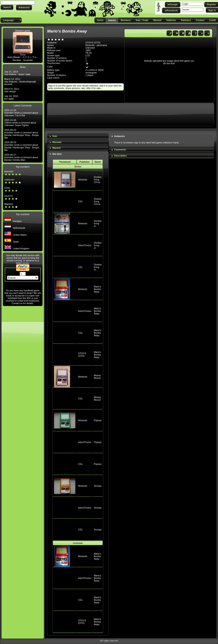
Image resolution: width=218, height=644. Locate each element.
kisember (9, 171)
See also (57, 154)
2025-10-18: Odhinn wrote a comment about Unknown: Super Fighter (20, 123)
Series (78, 167)
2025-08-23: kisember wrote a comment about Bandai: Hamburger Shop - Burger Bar (22, 134)
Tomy (23, 55)
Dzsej (7, 188)
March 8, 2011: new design (12, 90)
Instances (119, 136)
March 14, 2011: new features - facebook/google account (20, 82)
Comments (120, 150)
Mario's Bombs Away (97, 289)
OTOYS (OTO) (82, 355)
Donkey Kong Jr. (98, 223)
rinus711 (9, 196)
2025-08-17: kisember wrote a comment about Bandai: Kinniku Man (21, 157)
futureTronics (85, 245)
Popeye (98, 420)
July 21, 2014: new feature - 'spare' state (17, 73)
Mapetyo (9, 204)
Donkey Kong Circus (98, 180)
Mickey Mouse (97, 377)
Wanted (56, 148)
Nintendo (83, 180)
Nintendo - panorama (96, 45)
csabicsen (9, 180)
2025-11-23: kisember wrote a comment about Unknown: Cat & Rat (21, 113)
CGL (80, 201)
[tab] (78, 136)
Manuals (57, 142)
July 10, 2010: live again (11, 97)
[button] (7, 7)
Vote (55, 136)
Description (120, 156)
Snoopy (98, 486)
